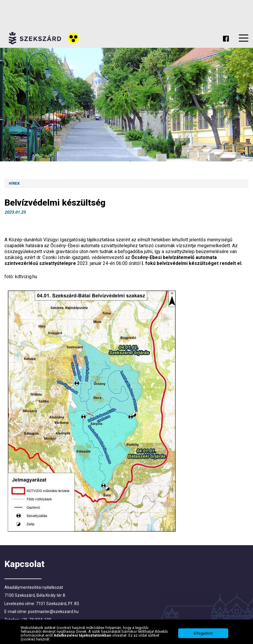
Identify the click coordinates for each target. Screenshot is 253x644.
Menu (244, 38)
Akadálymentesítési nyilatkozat (34, 587)
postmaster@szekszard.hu (53, 612)
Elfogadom (203, 633)
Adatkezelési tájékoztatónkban (83, 635)
